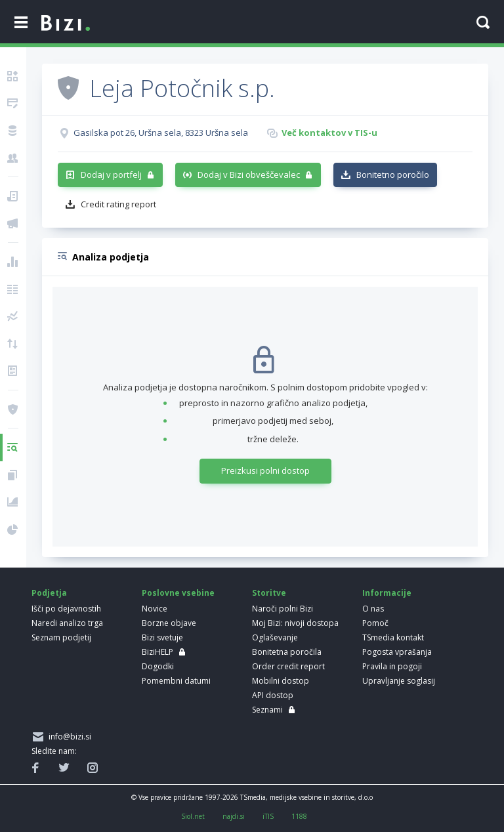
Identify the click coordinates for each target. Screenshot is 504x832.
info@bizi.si (68, 737)
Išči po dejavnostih (66, 609)
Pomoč (375, 623)
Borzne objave (169, 623)
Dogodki (158, 666)
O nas (373, 609)
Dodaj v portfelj (111, 175)
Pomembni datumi (176, 681)
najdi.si (234, 816)
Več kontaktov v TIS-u (329, 133)
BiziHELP (157, 652)
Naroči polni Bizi (283, 609)
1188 (299, 816)
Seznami (267, 710)
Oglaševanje (275, 637)
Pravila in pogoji (392, 666)
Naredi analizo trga (67, 623)
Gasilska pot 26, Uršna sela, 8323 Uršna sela (161, 133)
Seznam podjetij (61, 637)
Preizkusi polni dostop (265, 470)
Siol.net (193, 816)
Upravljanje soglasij (399, 681)
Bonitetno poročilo (393, 175)
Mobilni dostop (281, 681)
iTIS (268, 816)
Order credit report (288, 666)
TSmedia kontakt (393, 637)
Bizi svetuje (162, 637)
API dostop (273, 695)
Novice (155, 609)
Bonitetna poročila (287, 652)
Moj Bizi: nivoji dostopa (295, 623)
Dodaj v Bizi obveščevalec (249, 175)
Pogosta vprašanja (397, 652)
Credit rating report (118, 204)
